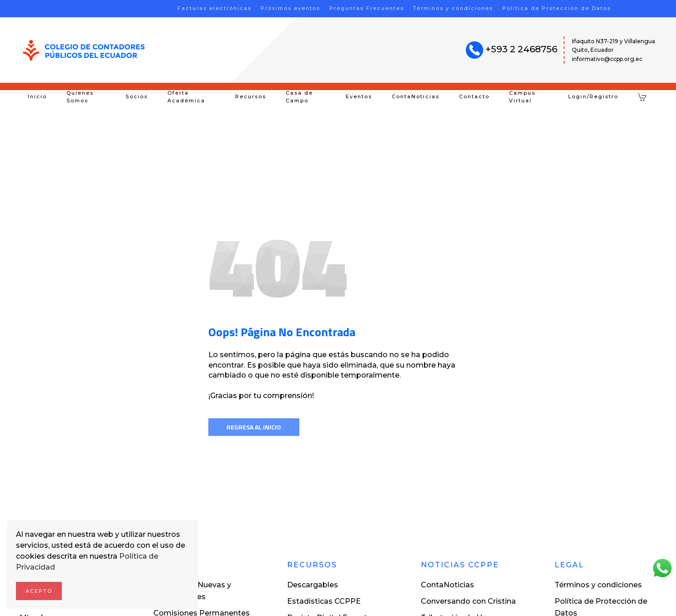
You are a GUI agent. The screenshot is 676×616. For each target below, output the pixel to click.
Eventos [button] (359, 96)
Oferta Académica (186, 97)
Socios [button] (137, 96)
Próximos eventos (290, 8)
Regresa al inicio (254, 427)
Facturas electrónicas (214, 8)
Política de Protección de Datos (557, 8)
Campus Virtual (522, 97)
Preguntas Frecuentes (367, 8)
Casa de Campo (299, 97)
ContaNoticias (416, 96)
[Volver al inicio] (84, 50)
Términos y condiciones (453, 8)
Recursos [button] (251, 96)
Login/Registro (593, 96)
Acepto (39, 591)
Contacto (474, 96)
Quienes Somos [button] (80, 97)
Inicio (37, 96)
